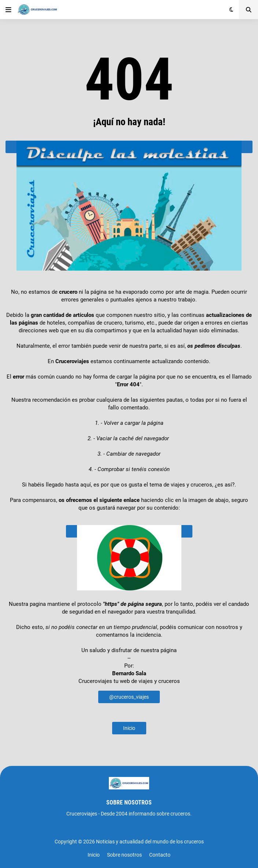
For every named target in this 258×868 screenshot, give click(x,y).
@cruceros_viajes (129, 697)
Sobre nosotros (124, 855)
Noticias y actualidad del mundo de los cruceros (150, 842)
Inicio (129, 728)
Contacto (160, 855)
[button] (8, 10)
